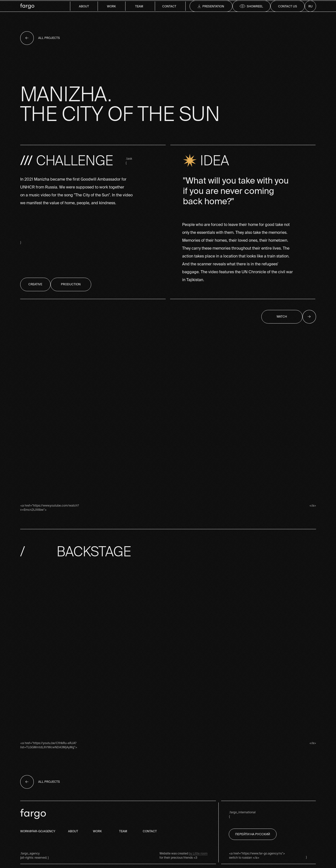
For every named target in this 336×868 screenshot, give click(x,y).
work (111, 6)
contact (169, 6)
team (139, 6)
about (84, 6)
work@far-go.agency (38, 831)
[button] (288, 6)
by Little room (198, 853)
